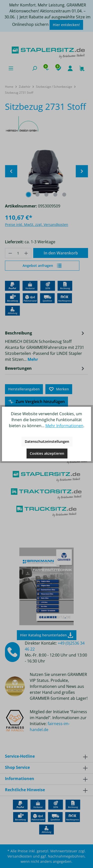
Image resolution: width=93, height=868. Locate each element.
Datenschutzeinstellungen (47, 441)
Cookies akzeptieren (47, 453)
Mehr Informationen (64, 426)
